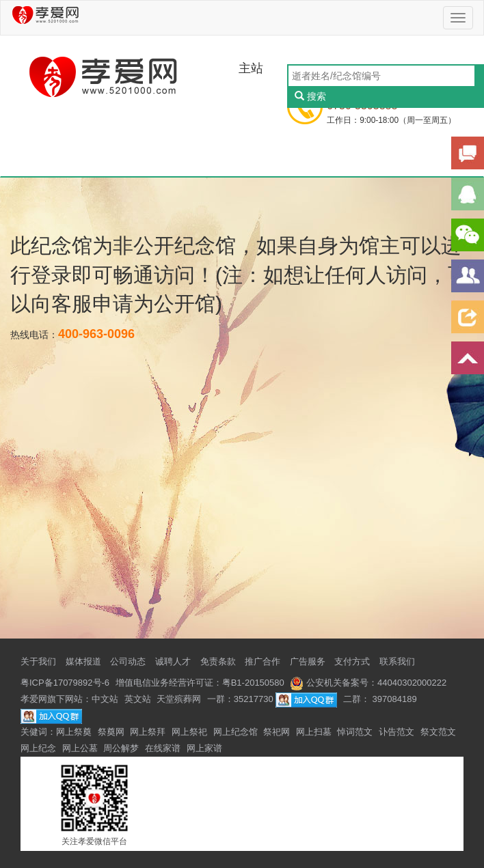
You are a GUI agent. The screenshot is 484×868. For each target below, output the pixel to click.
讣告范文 (396, 732)
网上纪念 (38, 748)
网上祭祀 (189, 732)
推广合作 (263, 661)
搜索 (310, 96)
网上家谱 (204, 748)
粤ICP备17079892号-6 (65, 683)
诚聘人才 (173, 661)
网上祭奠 (74, 732)
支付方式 (352, 661)
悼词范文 (355, 732)
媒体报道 (83, 661)
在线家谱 (163, 748)
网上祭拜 (148, 732)
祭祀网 (277, 732)
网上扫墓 (314, 732)
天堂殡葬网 (179, 699)
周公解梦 (121, 748)
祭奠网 (111, 732)
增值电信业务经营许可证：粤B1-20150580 (200, 683)
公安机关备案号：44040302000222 (368, 683)
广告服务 (308, 661)
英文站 (138, 699)
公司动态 (128, 661)
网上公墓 (80, 748)
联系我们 (397, 661)
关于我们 (38, 661)
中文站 (105, 699)
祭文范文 (438, 732)
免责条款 (218, 661)
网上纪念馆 (236, 732)
